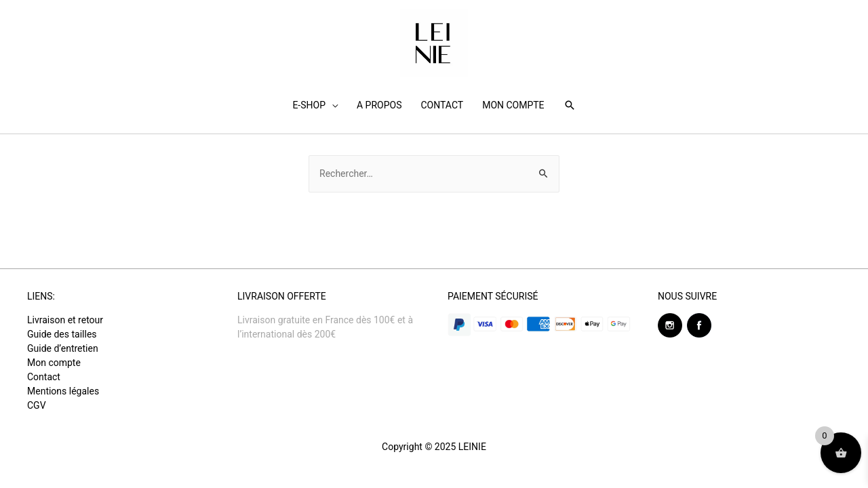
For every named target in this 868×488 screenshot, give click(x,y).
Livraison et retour (65, 320)
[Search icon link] (570, 105)
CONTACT (442, 105)
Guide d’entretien (63, 348)
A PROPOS (379, 105)
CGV (37, 405)
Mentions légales (63, 391)
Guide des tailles (62, 334)
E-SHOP (309, 105)
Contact (44, 377)
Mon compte (54, 363)
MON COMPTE (513, 105)
